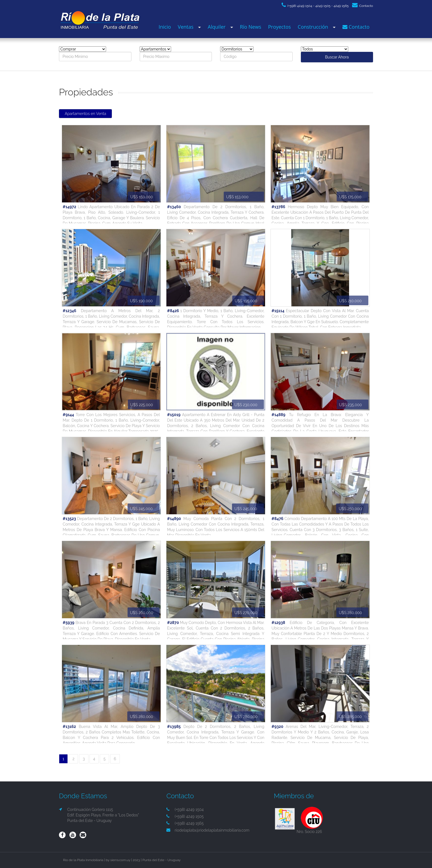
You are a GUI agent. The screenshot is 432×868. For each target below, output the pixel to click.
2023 (136, 860)
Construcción (313, 27)
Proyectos (280, 27)
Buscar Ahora (337, 57)
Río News (251, 27)
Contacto (363, 6)
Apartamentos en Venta (85, 114)
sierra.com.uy (120, 860)
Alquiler (217, 27)
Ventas (186, 27)
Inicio (165, 27)
